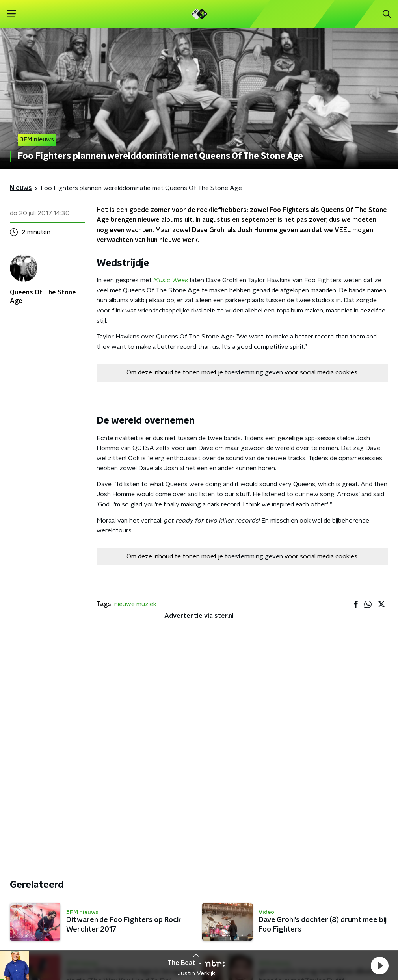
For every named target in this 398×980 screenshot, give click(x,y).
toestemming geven (254, 372)
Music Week (171, 280)
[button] (379, 965)
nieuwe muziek (135, 604)
